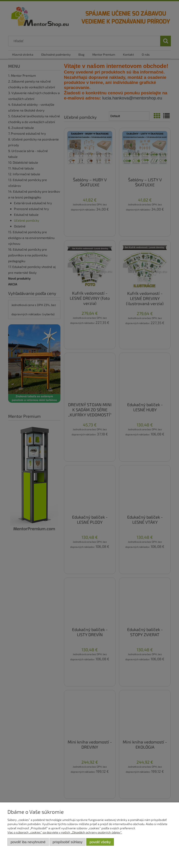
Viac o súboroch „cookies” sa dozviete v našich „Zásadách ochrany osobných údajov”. (65, 832)
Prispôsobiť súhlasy (68, 842)
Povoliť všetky (100, 842)
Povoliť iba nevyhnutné (28, 842)
